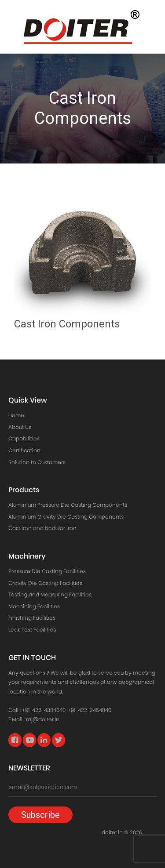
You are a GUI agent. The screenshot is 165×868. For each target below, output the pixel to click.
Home (16, 415)
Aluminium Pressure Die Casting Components (68, 505)
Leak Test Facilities (32, 630)
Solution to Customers (37, 462)
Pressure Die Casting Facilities (47, 571)
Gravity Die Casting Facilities (45, 583)
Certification (24, 450)
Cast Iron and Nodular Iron (42, 528)
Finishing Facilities (32, 618)
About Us (20, 427)
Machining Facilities (34, 606)
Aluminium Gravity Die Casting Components (66, 517)
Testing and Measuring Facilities (50, 594)
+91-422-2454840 (90, 710)
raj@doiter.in (43, 719)
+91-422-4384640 (44, 710)
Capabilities (24, 438)
